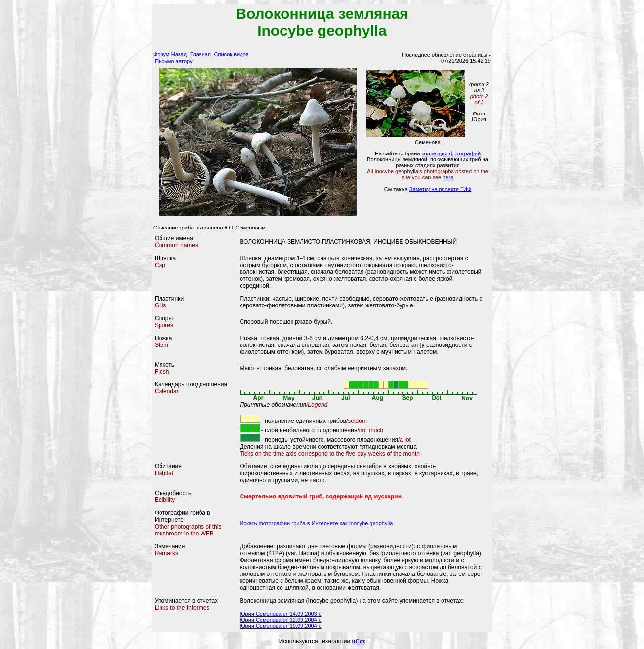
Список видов (232, 54)
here (448, 177)
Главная (201, 54)
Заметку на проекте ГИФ (440, 189)
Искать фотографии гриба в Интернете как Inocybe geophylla (317, 523)
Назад (179, 54)
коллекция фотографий (451, 153)
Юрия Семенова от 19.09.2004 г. (281, 626)
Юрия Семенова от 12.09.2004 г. (281, 620)
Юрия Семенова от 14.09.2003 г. (281, 614)
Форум (161, 54)
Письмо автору (173, 61)
